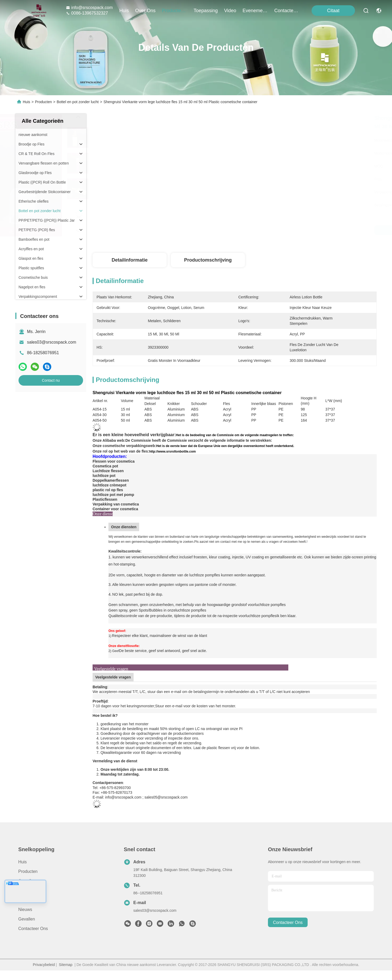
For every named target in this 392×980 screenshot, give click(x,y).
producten (175, 11)
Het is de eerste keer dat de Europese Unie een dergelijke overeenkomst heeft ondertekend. (225, 446)
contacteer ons (287, 11)
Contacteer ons (33, 929)
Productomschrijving (208, 260)
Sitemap (66, 965)
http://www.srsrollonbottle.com (172, 452)
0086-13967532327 (87, 13)
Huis (124, 11)
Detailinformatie (130, 260)
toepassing (206, 11)
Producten (43, 102)
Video (24, 900)
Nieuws (25, 910)
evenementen (255, 11)
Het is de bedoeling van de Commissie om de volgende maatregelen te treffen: (235, 435)
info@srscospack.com (89, 8)
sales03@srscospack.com (52, 342)
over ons (145, 11)
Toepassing (29, 890)
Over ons (27, 881)
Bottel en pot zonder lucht (78, 102)
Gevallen (27, 919)
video (230, 11)
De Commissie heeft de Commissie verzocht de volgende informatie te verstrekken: (199, 440)
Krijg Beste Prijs (283, 230)
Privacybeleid (44, 965)
